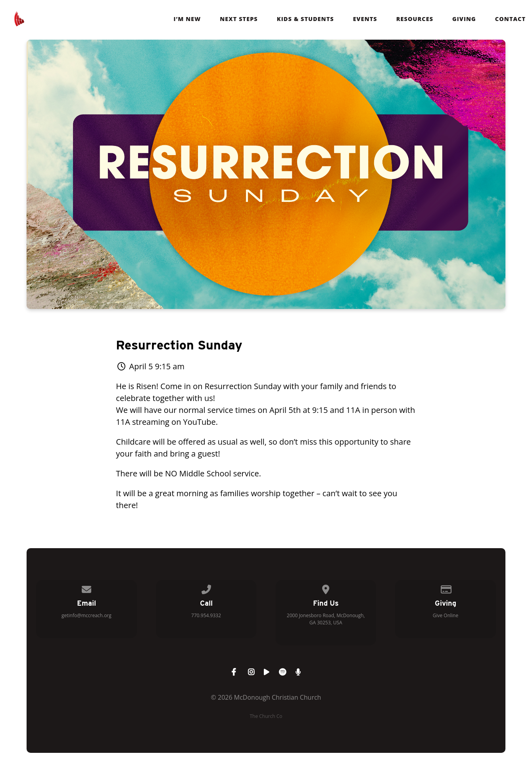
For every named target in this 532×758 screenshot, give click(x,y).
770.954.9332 (206, 615)
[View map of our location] (326, 588)
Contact (510, 19)
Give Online (446, 615)
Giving (464, 19)
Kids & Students (305, 19)
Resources (415, 19)
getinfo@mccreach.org (86, 615)
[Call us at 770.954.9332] (206, 588)
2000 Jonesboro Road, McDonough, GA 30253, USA (326, 619)
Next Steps (239, 19)
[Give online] (446, 588)
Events (365, 19)
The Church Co (266, 716)
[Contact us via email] (86, 588)
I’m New (187, 19)
